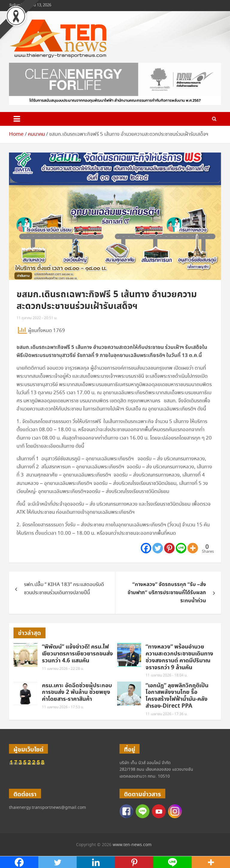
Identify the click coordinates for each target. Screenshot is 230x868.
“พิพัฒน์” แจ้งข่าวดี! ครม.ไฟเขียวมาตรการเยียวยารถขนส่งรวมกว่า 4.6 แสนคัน (77, 654)
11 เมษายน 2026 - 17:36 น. (167, 714)
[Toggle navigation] (17, 119)
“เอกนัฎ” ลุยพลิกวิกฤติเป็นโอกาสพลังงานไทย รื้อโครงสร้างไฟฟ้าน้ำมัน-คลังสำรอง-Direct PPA (177, 696)
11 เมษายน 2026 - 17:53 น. (63, 707)
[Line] (181, 548)
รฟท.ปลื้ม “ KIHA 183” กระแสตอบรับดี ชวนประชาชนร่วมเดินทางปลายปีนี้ (64, 589)
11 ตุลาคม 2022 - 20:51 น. (37, 318)
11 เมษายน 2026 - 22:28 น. (63, 669)
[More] (193, 548)
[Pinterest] (169, 548)
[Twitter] (158, 548)
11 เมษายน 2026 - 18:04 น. (167, 675)
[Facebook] (146, 548)
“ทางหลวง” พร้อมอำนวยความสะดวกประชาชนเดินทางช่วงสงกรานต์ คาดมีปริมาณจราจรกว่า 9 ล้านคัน (179, 657)
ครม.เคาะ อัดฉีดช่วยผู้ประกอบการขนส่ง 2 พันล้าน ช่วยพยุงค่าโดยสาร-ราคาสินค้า (77, 693)
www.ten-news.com (132, 845)
